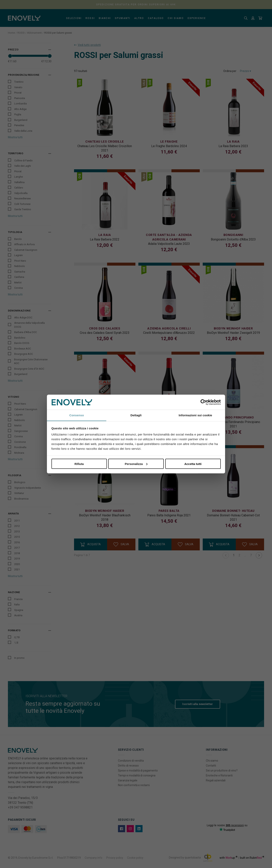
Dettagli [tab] (136, 415)
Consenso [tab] (77, 415)
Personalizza (136, 464)
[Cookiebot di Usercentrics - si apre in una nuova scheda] (203, 402)
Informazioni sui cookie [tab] (195, 415)
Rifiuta (79, 464)
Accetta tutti (193, 464)
